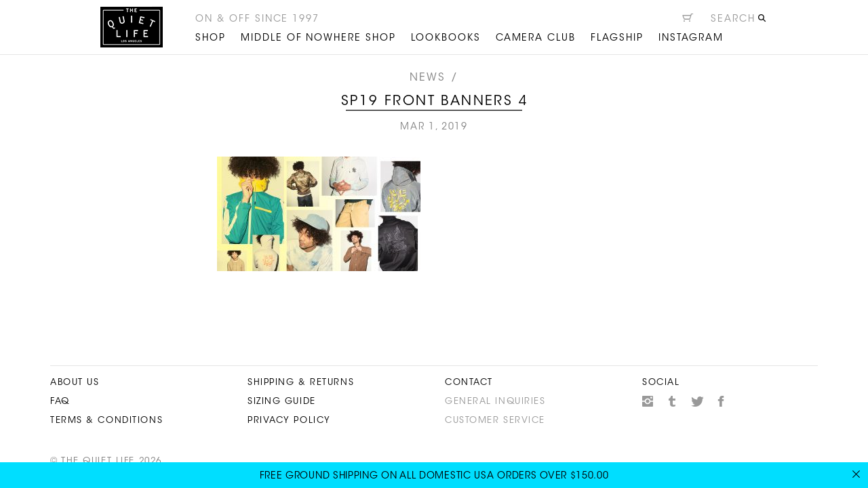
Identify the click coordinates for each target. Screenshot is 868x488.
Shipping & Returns (301, 383)
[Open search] (739, 21)
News (428, 78)
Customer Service (495, 421)
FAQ (60, 402)
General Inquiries (495, 402)
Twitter (697, 401)
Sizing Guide (282, 402)
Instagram (648, 401)
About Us (75, 383)
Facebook (722, 401)
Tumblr (673, 401)
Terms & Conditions (106, 421)
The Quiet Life (132, 27)
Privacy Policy (289, 421)
